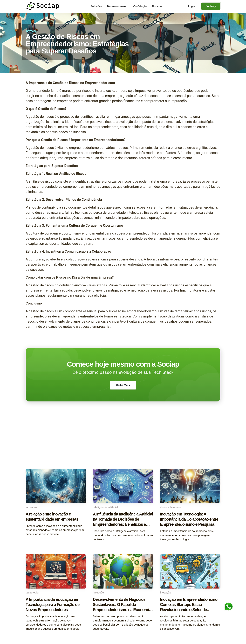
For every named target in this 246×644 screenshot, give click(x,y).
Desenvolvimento (118, 6)
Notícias (157, 6)
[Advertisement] (123, 442)
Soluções (96, 6)
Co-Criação (140, 6)
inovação (31, 31)
